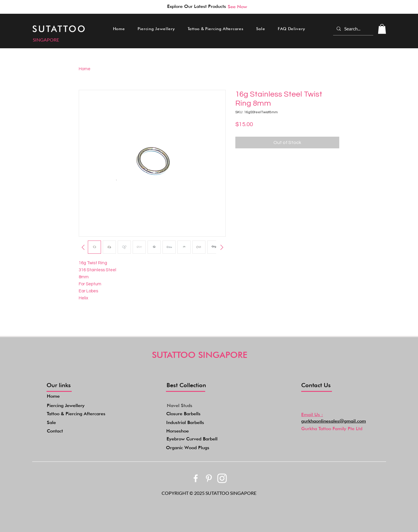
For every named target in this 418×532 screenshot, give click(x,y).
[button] (156, 29)
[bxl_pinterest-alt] (209, 478)
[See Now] (237, 6)
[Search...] (353, 29)
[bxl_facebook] (196, 478)
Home (85, 69)
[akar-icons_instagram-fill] (222, 478)
